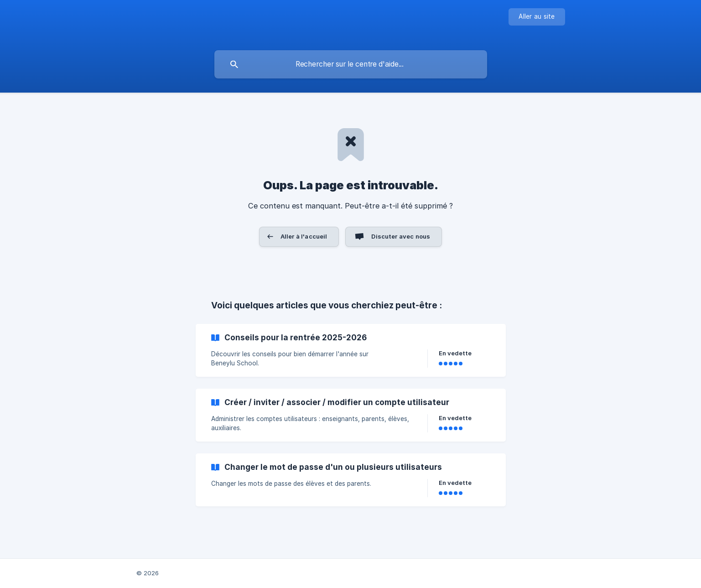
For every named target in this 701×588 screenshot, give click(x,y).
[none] (537, 17)
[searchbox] (351, 64)
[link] (351, 350)
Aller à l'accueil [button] (304, 236)
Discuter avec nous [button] (401, 236)
